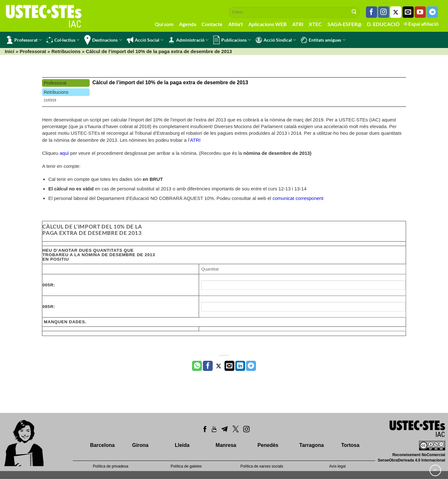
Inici (10, 51)
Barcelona (102, 445)
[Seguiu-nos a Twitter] (396, 12)
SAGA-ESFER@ (345, 24)
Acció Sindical (276, 40)
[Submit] (354, 12)
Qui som (164, 24)
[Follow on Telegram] (432, 12)
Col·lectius (63, 40)
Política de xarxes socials (262, 466)
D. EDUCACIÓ (383, 24)
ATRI (298, 24)
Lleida (182, 445)
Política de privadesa (110, 466)
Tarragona (311, 445)
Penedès (268, 445)
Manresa (226, 445)
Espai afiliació (421, 24)
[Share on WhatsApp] (197, 366)
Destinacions (103, 40)
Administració (188, 40)
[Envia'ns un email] (408, 12)
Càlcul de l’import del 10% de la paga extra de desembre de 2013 (170, 82)
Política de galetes (186, 466)
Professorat (24, 40)
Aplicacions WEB (267, 24)
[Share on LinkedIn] (240, 366)
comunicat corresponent (298, 198)
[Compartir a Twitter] (219, 366)
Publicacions (232, 40)
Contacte (212, 24)
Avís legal (337, 466)
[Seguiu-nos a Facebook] (372, 12)
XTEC (315, 24)
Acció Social (145, 40)
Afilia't (236, 24)
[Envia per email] (229, 366)
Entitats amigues (323, 40)
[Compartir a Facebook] (208, 366)
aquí (64, 153)
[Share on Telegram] (251, 366)
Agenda (188, 24)
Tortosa (350, 445)
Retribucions (66, 51)
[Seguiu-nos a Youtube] (420, 12)
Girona (140, 445)
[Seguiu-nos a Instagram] (384, 12)
